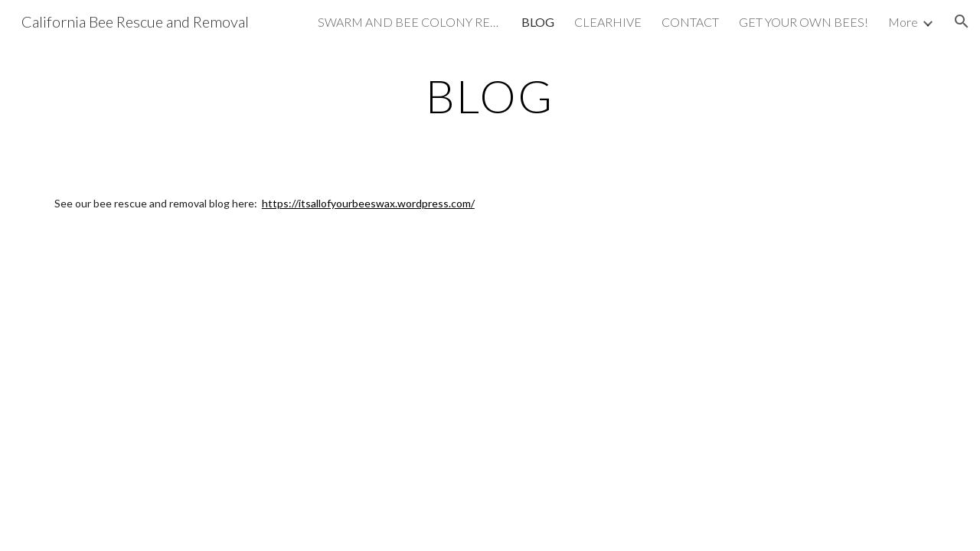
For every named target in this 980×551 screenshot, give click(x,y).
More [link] (903, 22)
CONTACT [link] (690, 22)
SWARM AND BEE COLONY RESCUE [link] (410, 22)
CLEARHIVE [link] (608, 22)
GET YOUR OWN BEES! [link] (804, 22)
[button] (962, 21)
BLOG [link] (538, 22)
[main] (490, 96)
